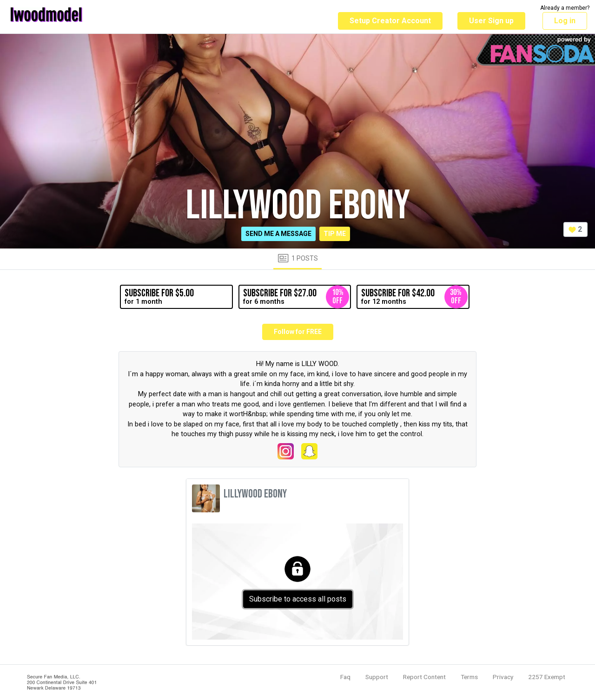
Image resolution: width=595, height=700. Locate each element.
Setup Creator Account (390, 21)
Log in (565, 21)
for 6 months (296, 297)
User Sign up (491, 21)
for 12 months (414, 297)
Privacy (503, 677)
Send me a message (278, 234)
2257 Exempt (547, 677)
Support (377, 677)
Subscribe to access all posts (298, 599)
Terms (469, 677)
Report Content (424, 677)
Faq (345, 677)
